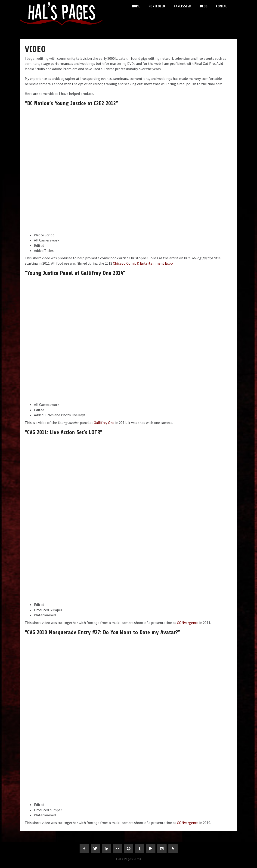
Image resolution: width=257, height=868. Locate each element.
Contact (222, 6)
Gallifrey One (104, 423)
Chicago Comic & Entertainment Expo (143, 263)
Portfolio (157, 6)
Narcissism (183, 6)
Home (136, 6)
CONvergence (188, 623)
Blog (204, 6)
